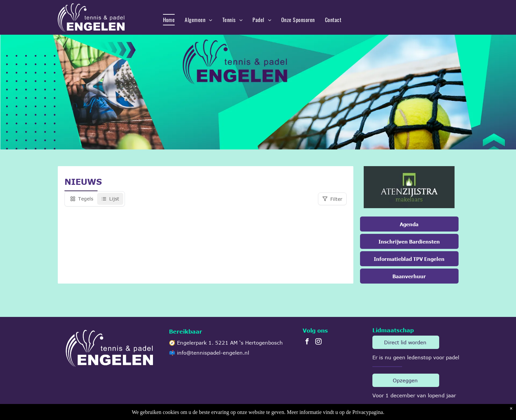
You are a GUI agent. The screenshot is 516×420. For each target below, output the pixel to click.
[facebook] (307, 342)
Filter (332, 199)
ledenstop (419, 357)
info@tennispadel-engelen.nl (213, 353)
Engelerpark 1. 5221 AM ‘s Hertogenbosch (230, 343)
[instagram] (319, 342)
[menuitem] (169, 20)
